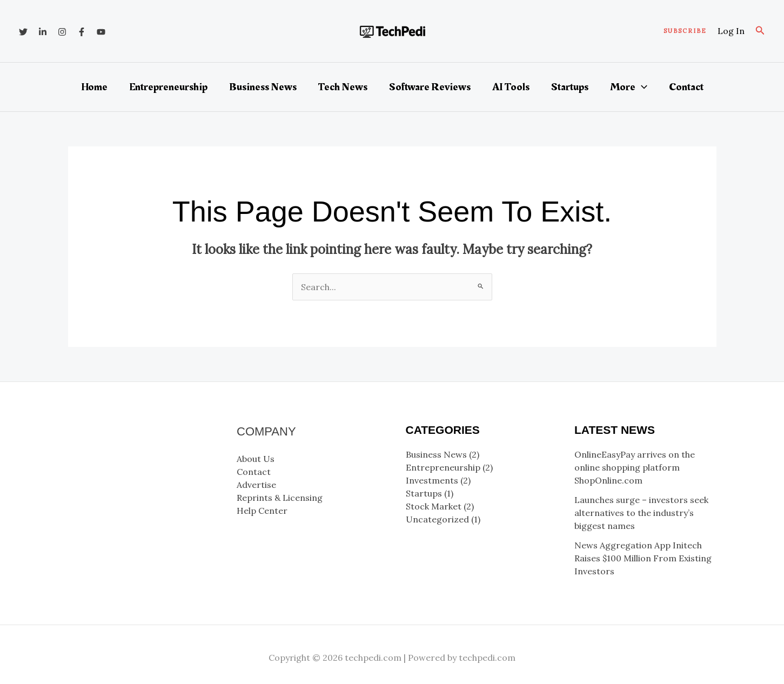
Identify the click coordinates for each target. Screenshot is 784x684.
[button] (685, 31)
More (629, 87)
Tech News (343, 87)
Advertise (256, 485)
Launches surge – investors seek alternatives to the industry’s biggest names (641, 513)
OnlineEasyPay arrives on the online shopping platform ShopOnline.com (635, 467)
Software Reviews (430, 87)
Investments (432, 480)
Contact (686, 87)
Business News (263, 87)
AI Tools (511, 87)
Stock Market (434, 506)
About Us (256, 459)
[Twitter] (23, 32)
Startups (570, 87)
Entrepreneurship (168, 87)
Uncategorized (437, 519)
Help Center (262, 511)
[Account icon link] (731, 31)
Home (94, 87)
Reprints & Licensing (280, 498)
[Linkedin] (43, 32)
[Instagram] (62, 32)
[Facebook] (82, 32)
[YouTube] (101, 32)
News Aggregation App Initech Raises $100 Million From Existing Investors (643, 558)
